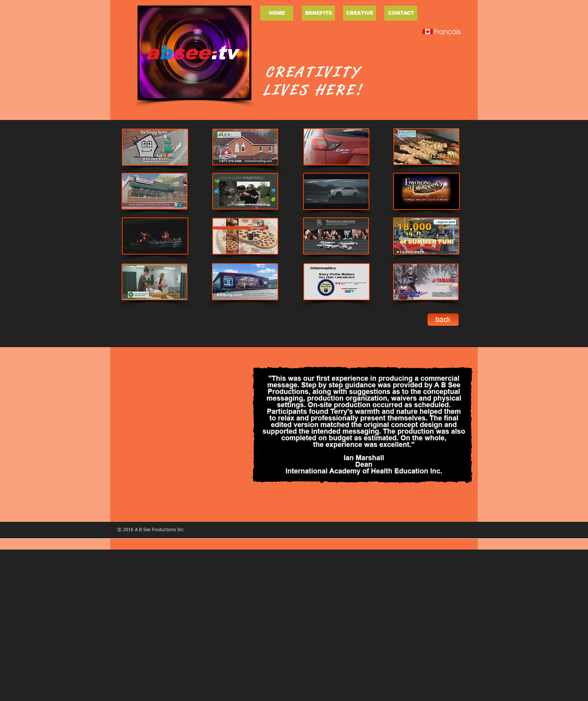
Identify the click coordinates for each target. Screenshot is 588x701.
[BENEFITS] (318, 13)
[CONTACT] (401, 13)
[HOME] (277, 13)
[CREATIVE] (360, 13)
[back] (443, 320)
